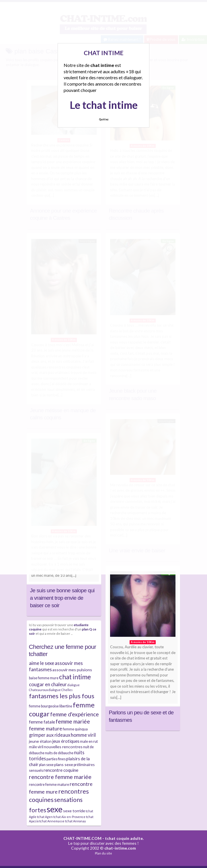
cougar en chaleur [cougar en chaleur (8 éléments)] (48, 684)
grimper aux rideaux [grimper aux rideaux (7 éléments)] (50, 735)
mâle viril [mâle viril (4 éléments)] (36, 747)
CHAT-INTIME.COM (82, 838)
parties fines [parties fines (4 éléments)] (56, 759)
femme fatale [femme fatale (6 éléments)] (42, 722)
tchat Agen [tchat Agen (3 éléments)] (45, 817)
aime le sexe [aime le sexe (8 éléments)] (42, 663)
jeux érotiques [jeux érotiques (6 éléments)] (66, 741)
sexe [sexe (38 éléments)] (55, 809)
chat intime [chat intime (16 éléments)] (75, 677)
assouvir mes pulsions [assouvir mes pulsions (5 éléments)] (72, 670)
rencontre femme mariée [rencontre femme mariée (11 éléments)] (60, 777)
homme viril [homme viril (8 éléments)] (83, 735)
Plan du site (103, 853)
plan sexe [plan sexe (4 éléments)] (46, 765)
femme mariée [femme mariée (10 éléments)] (73, 721)
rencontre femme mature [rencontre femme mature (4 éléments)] (49, 785)
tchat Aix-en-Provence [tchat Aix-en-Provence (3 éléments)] (69, 817)
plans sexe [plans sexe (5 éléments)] (64, 764)
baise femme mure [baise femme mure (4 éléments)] (44, 678)
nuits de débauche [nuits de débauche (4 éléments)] (59, 753)
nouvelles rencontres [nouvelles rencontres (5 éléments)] (63, 747)
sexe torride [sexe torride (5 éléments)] (74, 811)
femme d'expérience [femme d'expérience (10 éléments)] (75, 714)
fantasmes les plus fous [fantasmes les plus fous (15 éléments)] (62, 696)
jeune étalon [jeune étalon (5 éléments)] (40, 741)
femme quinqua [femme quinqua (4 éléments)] (75, 729)
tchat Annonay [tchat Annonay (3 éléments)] (75, 821)
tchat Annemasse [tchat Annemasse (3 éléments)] (52, 821)
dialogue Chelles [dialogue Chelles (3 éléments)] (60, 690)
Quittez (104, 119)
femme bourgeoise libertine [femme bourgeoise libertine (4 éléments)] (51, 706)
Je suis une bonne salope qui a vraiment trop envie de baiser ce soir (62, 598)
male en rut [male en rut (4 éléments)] (89, 741)
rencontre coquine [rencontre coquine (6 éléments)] (61, 770)
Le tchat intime (104, 105)
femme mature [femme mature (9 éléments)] (46, 728)
